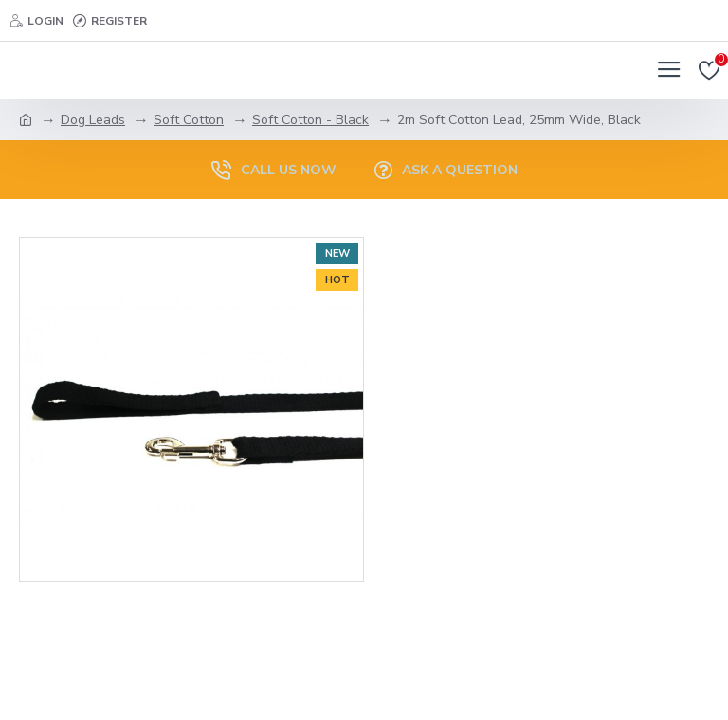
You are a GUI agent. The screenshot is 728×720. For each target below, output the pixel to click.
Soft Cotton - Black (310, 120)
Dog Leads (93, 120)
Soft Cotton (189, 120)
